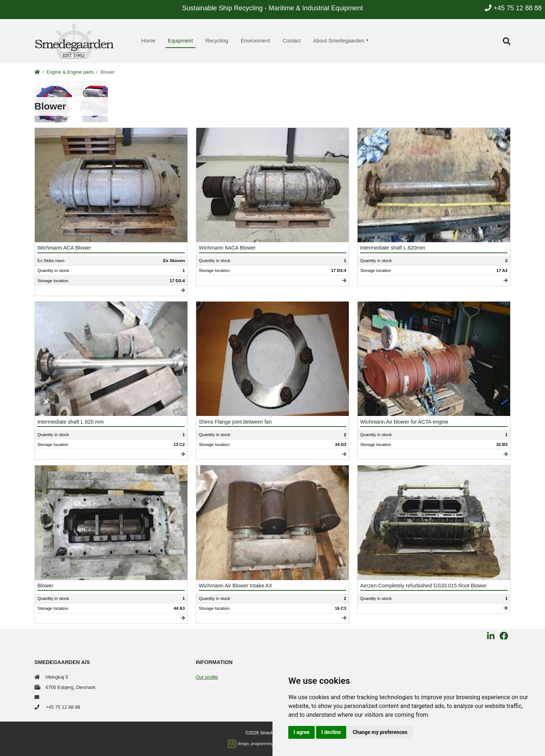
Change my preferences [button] (380, 732)
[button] (507, 41)
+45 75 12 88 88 (513, 8)
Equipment (180, 41)
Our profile (207, 677)
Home (148, 41)
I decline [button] (331, 732)
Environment (255, 41)
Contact (292, 41)
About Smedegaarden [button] (339, 41)
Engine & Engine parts (70, 72)
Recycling (217, 41)
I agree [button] (302, 732)
